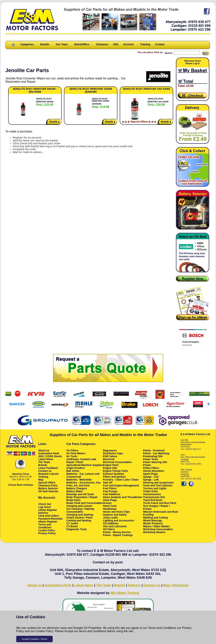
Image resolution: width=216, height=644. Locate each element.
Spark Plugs (150, 474)
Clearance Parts (48, 485)
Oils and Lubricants (115, 526)
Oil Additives (111, 523)
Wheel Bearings (153, 520)
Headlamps (110, 509)
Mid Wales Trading (125, 593)
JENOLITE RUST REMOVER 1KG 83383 (158, 102)
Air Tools (72, 456)
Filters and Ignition (114, 477)
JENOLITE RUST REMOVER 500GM (45, 102)
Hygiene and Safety (115, 515)
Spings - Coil (151, 477)
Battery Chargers (77, 488)
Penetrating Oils (153, 456)
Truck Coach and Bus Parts (160, 503)
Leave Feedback (48, 468)
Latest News (46, 459)
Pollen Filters (151, 468)
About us (44, 450)
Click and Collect (49, 516)
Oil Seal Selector (48, 491)
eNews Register (48, 522)
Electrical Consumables (117, 462)
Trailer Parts (150, 491)
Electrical (109, 459)
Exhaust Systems (114, 474)
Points (147, 465)
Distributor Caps (113, 453)
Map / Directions (176, 585)
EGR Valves (110, 456)
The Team (44, 462)
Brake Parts (73, 500)
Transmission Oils (154, 497)
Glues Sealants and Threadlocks (123, 497)
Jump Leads (110, 518)
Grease (107, 503)
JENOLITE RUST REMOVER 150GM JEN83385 (101, 103)
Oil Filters (109, 529)
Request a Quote (48, 474)
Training (145, 44)
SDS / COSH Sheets (50, 456)
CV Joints (72, 523)
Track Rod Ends (153, 500)
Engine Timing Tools (115, 471)
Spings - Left (151, 480)
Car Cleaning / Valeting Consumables (80, 510)
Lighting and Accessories (118, 520)
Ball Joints (73, 471)
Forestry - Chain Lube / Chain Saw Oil (121, 481)
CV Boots (72, 526)
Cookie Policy (44, 631)
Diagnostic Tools (77, 529)
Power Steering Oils (155, 462)
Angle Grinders (76, 468)
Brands (45, 44)
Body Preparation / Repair (82, 497)
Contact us (45, 471)
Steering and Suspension (158, 483)
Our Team (62, 44)
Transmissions (152, 494)
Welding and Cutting (155, 518)
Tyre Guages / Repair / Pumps (156, 507)
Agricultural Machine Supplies (85, 465)
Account (128, 44)
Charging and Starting (80, 515)
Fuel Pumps (110, 491)
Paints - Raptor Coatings (118, 535)
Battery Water (75, 491)
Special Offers (47, 483)
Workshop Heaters (154, 532)
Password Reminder (51, 519)
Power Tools (151, 459)
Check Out (45, 504)
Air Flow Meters (76, 453)
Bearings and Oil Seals (80, 494)
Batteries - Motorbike (79, 480)
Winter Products (153, 523)
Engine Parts (111, 465)
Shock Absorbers (154, 471)
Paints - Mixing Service (117, 532)
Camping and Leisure (79, 506)
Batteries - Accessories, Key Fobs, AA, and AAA (83, 484)
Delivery (43, 513)
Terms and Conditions (162, 628)
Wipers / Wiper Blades (156, 526)
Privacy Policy (47, 533)
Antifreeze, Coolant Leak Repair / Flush (81, 461)
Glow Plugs (110, 500)
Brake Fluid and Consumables (85, 503)
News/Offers (82, 44)
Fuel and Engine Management (121, 485)
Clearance (102, 44)
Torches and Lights (155, 488)
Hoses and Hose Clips (116, 512)
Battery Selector (48, 488)
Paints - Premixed (154, 450)
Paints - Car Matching (156, 453)
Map (41, 480)
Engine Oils (110, 468)
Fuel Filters (110, 488)
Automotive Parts (49, 453)
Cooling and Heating (79, 520)
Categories (27, 44)
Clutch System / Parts (79, 518)
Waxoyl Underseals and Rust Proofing (161, 513)
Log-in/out (44, 507)
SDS (116, 44)
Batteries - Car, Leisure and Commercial (83, 475)
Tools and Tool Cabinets (158, 485)
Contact (160, 44)
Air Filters (72, 450)
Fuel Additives (112, 494)
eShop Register (48, 510)
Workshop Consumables (158, 529)
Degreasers (110, 450)
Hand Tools (110, 506)
